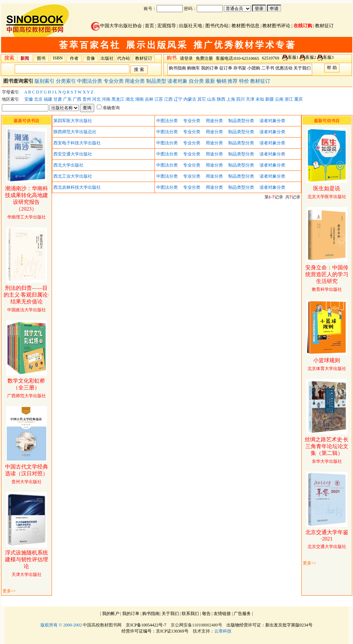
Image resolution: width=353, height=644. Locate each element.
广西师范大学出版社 (27, 388)
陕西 (221, 99)
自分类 (197, 81)
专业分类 (114, 81)
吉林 (149, 99)
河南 (106, 99)
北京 (38, 99)
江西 (168, 99)
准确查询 (108, 108)
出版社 (107, 58)
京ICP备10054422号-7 (146, 625)
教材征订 (324, 26)
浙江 (289, 99)
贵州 (87, 99)
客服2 (311, 57)
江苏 (159, 99)
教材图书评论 (276, 26)
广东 (67, 99)
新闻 (25, 58)
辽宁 (178, 99)
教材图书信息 (245, 26)
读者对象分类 (272, 121)
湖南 (139, 99)
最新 (211, 81)
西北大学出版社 (68, 165)
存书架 (240, 68)
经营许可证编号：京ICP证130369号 (155, 631)
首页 (149, 26)
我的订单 (210, 68)
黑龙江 (118, 99)
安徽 (29, 99)
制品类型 (157, 81)
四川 (240, 99)
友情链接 (222, 614)
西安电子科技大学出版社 (77, 143)
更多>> (9, 591)
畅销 (222, 81)
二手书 (268, 68)
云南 (279, 99)
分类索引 (67, 81)
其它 (202, 99)
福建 (48, 99)
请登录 (186, 58)
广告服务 (242, 614)
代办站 (124, 58)
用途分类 (135, 81)
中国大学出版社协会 (116, 26)
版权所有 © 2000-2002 (61, 625)
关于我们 (302, 68)
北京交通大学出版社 (327, 540)
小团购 (254, 68)
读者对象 (178, 81)
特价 (245, 81)
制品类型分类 (241, 121)
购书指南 (177, 68)
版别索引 (45, 81)
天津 (250, 99)
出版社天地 (190, 26)
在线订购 (303, 26)
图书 (41, 58)
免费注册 (204, 58)
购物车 (194, 68)
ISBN (58, 58)
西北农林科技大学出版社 (77, 187)
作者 (74, 58)
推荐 (233, 81)
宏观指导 (167, 26)
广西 (77, 99)
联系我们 (190, 614)
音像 (91, 58)
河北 (96, 99)
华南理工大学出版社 (27, 203)
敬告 (206, 614)
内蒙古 (190, 99)
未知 (260, 99)
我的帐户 (111, 614)
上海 (231, 99)
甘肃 (58, 99)
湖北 (130, 99)
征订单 (226, 68)
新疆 (269, 99)
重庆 (299, 99)
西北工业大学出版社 (73, 176)
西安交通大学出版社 (73, 154)
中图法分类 (90, 81)
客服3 (328, 57)
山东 (211, 99)
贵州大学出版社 (27, 474)
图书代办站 (217, 26)
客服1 (293, 57)
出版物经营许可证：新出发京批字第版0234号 (269, 625)
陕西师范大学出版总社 (75, 132)
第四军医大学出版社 (73, 121)
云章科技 (223, 631)
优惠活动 (284, 68)
